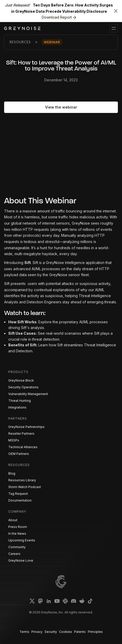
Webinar (52, 42)
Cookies (66, 632)
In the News (17, 534)
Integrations (17, 407)
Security (51, 632)
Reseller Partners (21, 434)
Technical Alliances (23, 447)
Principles (95, 632)
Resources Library (22, 480)
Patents (80, 632)
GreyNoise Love (21, 560)
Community (17, 547)
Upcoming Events (22, 540)
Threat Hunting (20, 401)
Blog (12, 473)
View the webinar (61, 107)
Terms (24, 632)
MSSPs (14, 440)
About (13, 520)
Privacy (37, 632)
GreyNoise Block (21, 380)
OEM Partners (19, 454)
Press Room (18, 527)
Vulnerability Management (28, 394)
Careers (14, 554)
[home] (22, 28)
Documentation (20, 500)
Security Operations (23, 387)
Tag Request (18, 494)
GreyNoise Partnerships (26, 427)
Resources (20, 42)
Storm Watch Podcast (25, 487)
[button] (114, 28)
